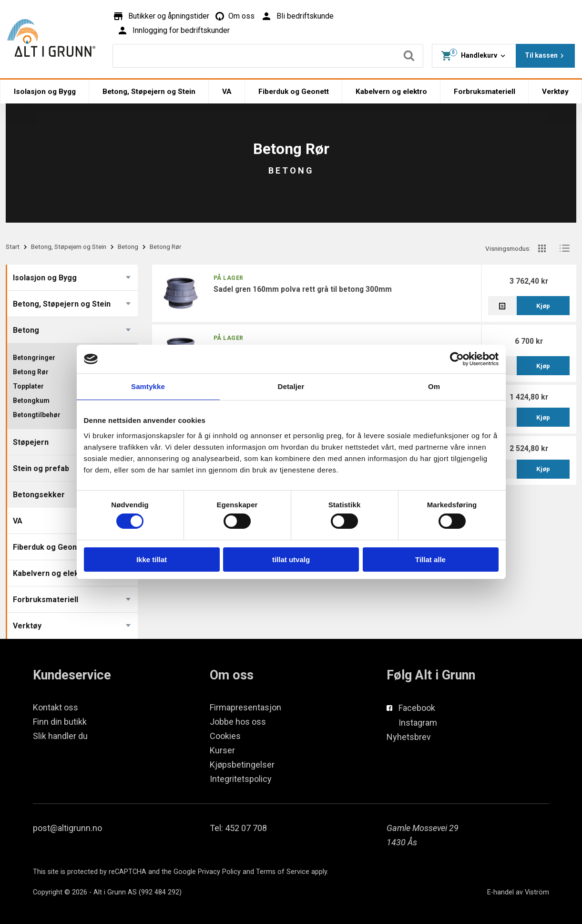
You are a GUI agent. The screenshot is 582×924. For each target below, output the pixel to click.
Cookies (225, 736)
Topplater (28, 386)
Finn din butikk (60, 722)
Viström (537, 892)
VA (227, 92)
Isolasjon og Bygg (45, 92)
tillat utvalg (291, 560)
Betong (128, 246)
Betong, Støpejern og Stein (149, 92)
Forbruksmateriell (485, 92)
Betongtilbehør (37, 415)
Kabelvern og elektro (391, 92)
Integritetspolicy (241, 779)
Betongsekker (39, 495)
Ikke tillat (152, 560)
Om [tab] (434, 386)
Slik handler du (60, 736)
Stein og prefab (41, 468)
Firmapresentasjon (245, 707)
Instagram (418, 723)
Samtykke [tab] (148, 386)
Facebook (417, 708)
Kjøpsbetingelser (242, 765)
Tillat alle (430, 560)
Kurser (222, 750)
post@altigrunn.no (67, 828)
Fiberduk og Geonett (294, 92)
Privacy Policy (219, 872)
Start (13, 246)
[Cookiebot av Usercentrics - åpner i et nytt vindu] (457, 359)
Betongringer (34, 358)
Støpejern (31, 442)
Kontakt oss (56, 707)
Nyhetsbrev (409, 737)
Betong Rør (31, 372)
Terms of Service (283, 872)
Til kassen (546, 56)
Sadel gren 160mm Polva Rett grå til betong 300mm (303, 289)
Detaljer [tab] (291, 386)
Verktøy (555, 92)
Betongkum (31, 400)
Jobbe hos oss (238, 722)
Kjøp (543, 306)
